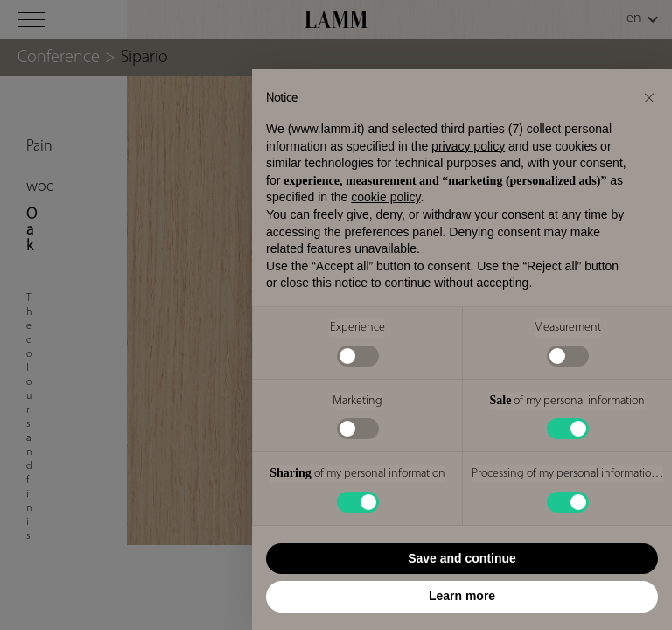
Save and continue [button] (462, 558)
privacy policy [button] (468, 146)
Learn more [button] (462, 596)
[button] (649, 97)
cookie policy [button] (385, 197)
